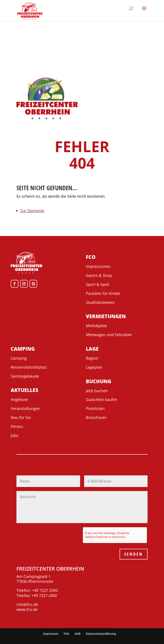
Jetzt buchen (97, 391)
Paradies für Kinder (103, 293)
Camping (19, 358)
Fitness (17, 426)
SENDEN (134, 554)
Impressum (51, 634)
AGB (78, 634)
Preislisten (95, 408)
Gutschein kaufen (102, 399)
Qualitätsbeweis (100, 302)
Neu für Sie (21, 417)
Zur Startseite (32, 211)
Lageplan (94, 367)
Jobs (15, 435)
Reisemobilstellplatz (29, 367)
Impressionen (98, 266)
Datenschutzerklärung (101, 634)
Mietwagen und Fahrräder (109, 335)
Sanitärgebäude (25, 376)
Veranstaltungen (25, 408)
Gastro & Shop (99, 275)
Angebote (19, 399)
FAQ (66, 634)
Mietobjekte (96, 326)
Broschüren (96, 417)
